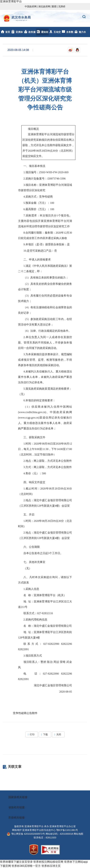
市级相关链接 (17, 818)
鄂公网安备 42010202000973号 (26, 834)
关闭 (58, 734)
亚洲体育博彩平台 (11, 1)
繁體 (54, 6)
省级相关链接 (17, 807)
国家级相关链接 (18, 797)
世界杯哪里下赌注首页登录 (16, 862)
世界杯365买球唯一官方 (26, 866)
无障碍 (62, 6)
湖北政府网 (44, 6)
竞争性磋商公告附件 (25, 713)
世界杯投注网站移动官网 (48, 862)
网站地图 (78, 834)
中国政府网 (31, 6)
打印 (32, 734)
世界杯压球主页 (51, 866)
